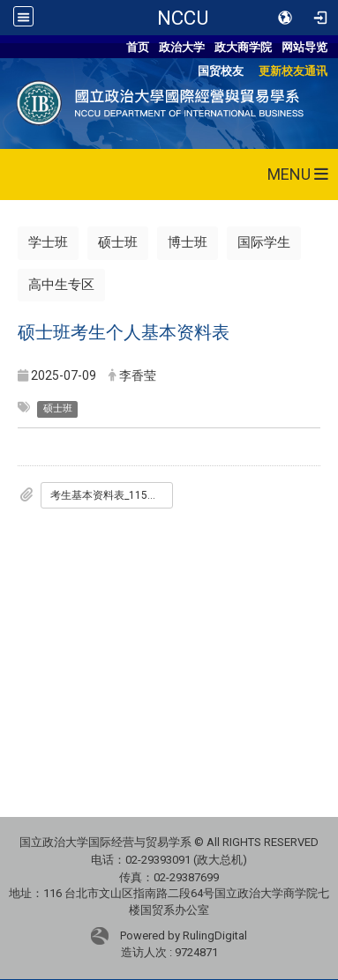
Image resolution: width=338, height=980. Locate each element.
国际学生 (264, 242)
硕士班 (118, 242)
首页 (138, 47)
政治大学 (182, 47)
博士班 (188, 242)
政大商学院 (243, 47)
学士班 (48, 242)
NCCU (183, 18)
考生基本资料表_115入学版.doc (112, 495)
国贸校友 (221, 71)
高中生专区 (61, 285)
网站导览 (304, 47)
